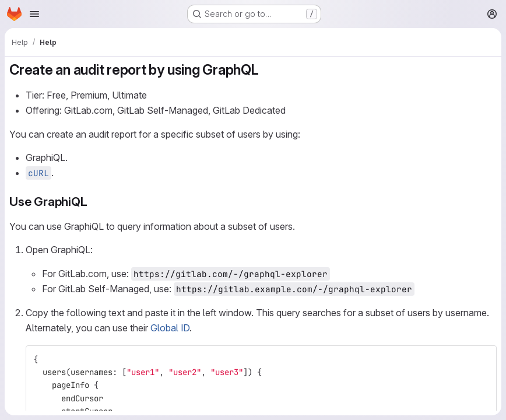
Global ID (170, 328)
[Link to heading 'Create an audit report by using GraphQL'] (266, 70)
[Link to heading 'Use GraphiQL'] (94, 202)
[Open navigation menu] (34, 14)
